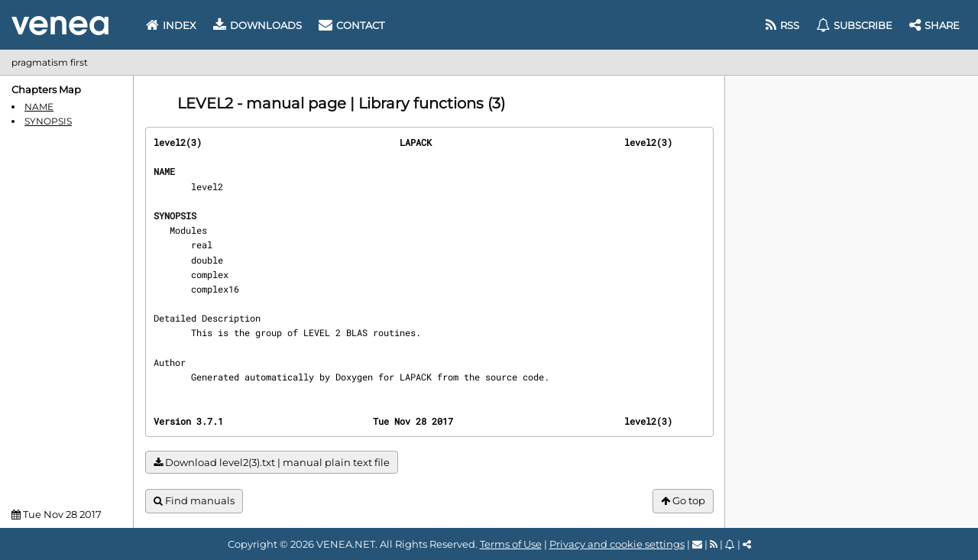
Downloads (257, 25)
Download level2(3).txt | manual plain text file (272, 463)
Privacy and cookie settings (617, 544)
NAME (39, 107)
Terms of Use (511, 544)
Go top (683, 501)
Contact (351, 25)
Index (171, 25)
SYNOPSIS (48, 121)
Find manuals (194, 501)
